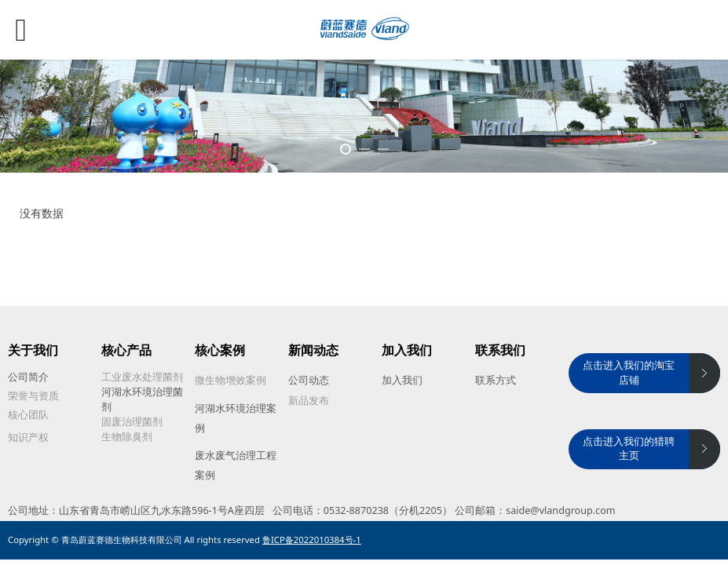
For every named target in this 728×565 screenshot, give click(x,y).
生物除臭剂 (127, 437)
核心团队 (28, 415)
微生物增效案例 (230, 380)
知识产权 (28, 437)
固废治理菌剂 (132, 422)
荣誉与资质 (33, 396)
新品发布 (309, 401)
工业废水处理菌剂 (142, 377)
